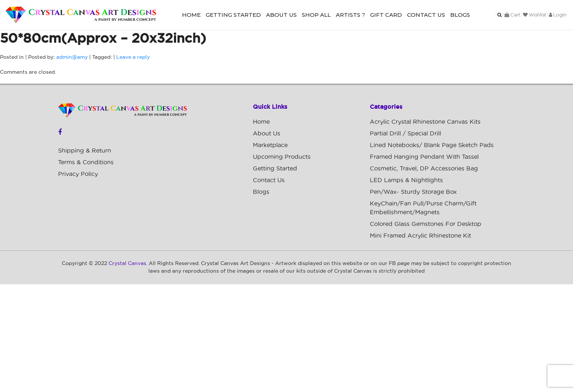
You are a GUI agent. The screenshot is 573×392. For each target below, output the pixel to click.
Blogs (460, 15)
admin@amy (72, 57)
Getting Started (233, 15)
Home (191, 15)
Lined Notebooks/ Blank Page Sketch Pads (432, 145)
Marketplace (270, 145)
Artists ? (350, 15)
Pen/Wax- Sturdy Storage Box (413, 192)
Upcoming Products (282, 157)
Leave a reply (133, 57)
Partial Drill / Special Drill (405, 134)
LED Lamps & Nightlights (406, 180)
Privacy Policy (78, 174)
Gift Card (386, 15)
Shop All (316, 15)
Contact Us (426, 15)
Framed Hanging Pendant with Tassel (424, 157)
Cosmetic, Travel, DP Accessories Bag (424, 169)
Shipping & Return (85, 151)
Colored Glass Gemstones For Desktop (426, 224)
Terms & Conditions (86, 162)
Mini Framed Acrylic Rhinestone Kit (420, 236)
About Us (281, 15)
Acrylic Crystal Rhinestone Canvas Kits (425, 122)
